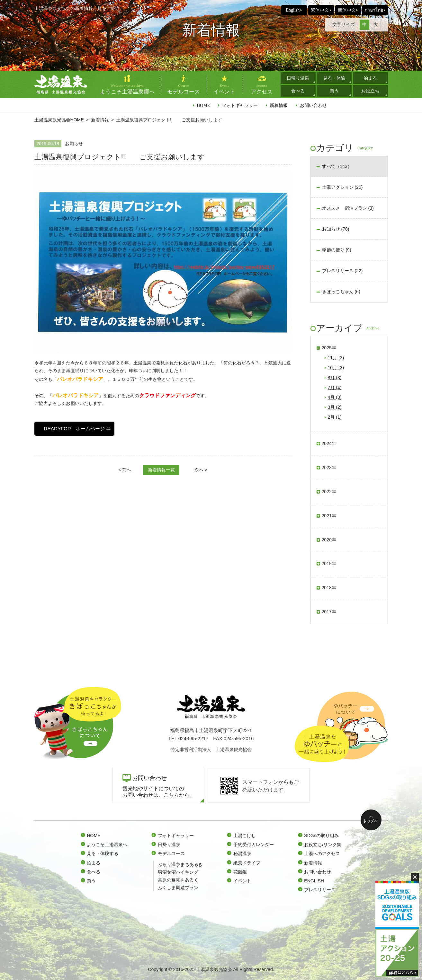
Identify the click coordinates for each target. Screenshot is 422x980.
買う (334, 91)
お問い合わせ (313, 105)
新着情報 (279, 105)
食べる (298, 91)
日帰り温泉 (298, 78)
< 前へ (125, 470)
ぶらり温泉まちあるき (180, 864)
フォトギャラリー (240, 105)
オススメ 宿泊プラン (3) (348, 208)
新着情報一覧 (161, 470)
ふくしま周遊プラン (178, 888)
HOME (203, 105)
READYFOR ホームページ (74, 429)
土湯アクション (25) (342, 187)
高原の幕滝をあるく (178, 880)
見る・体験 (334, 78)
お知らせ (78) (336, 229)
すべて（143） (337, 166)
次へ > (201, 470)
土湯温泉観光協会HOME (59, 120)
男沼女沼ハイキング (178, 872)
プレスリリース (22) (342, 271)
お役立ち (370, 91)
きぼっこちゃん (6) (341, 292)
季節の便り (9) (337, 250)
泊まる (370, 78)
